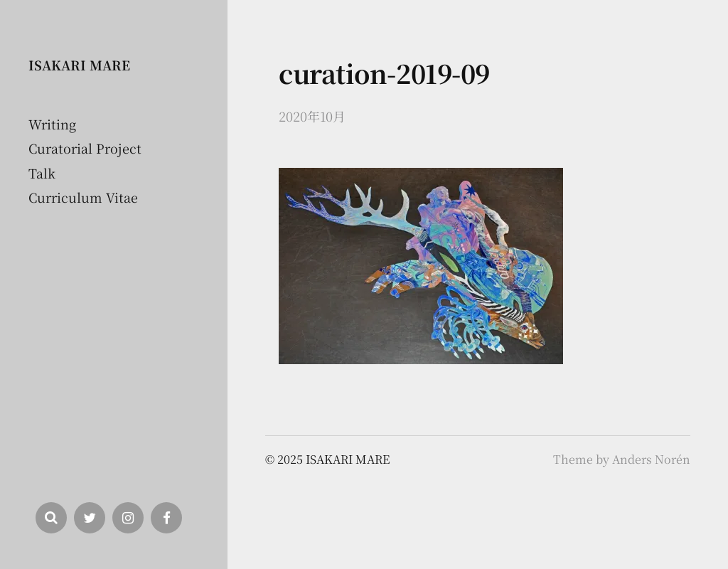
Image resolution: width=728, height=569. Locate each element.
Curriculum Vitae (83, 197)
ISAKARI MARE (79, 65)
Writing (52, 124)
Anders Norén (651, 459)
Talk (42, 173)
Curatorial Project (85, 148)
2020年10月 (312, 116)
